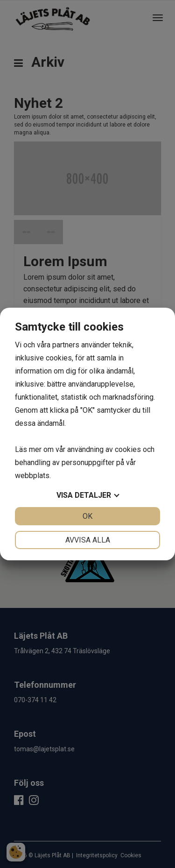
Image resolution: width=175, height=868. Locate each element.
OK (87, 516)
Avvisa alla (88, 540)
